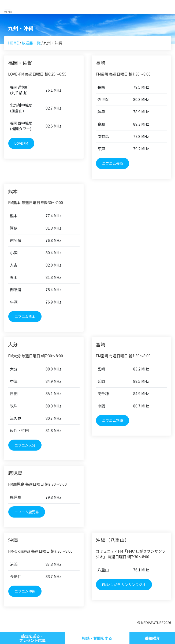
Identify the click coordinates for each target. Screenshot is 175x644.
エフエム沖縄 (25, 591)
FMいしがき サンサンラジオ (124, 584)
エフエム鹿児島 (27, 512)
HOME (13, 43)
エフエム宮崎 (113, 420)
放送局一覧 (31, 43)
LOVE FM (21, 143)
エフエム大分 (25, 445)
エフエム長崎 (113, 163)
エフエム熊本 (25, 317)
